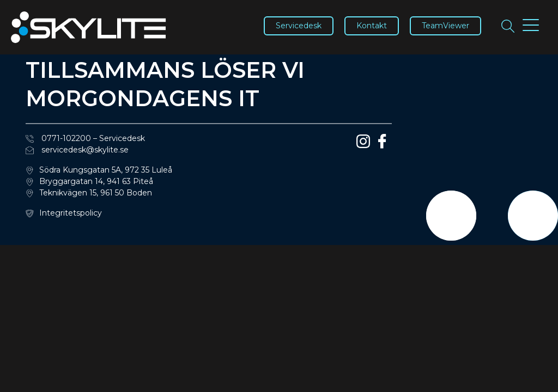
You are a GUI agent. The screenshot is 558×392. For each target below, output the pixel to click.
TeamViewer (445, 26)
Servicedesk (299, 26)
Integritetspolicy (71, 213)
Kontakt (372, 26)
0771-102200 (58, 138)
